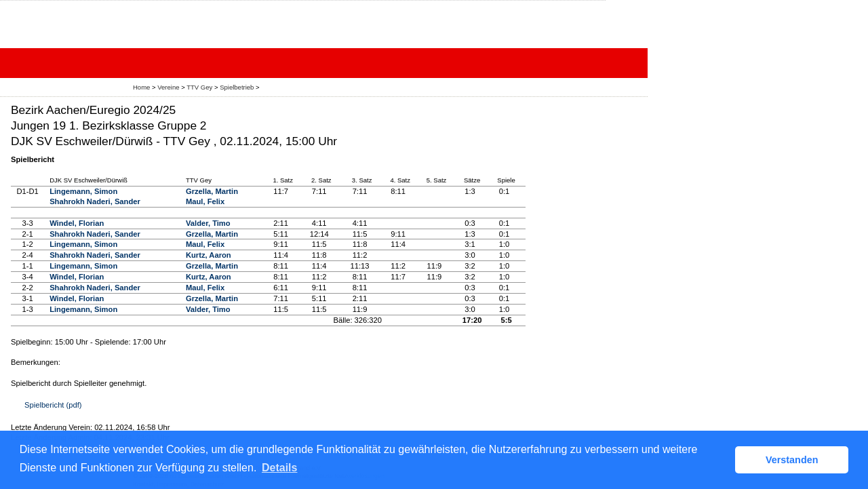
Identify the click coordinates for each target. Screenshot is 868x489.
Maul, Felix (205, 201)
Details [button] (279, 468)
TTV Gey (199, 87)
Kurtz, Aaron (209, 255)
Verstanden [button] (792, 460)
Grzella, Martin (212, 191)
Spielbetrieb (237, 87)
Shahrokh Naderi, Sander (95, 201)
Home (141, 87)
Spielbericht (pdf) (53, 405)
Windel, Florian (77, 223)
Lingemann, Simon (83, 191)
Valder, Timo (208, 223)
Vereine (168, 87)
